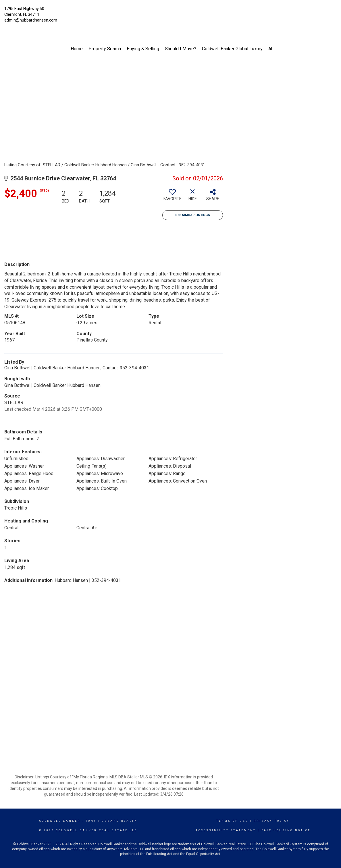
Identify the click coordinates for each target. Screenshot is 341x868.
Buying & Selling (143, 49)
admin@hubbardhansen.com (31, 20)
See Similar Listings (193, 215)
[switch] (172, 197)
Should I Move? (181, 49)
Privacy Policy (272, 821)
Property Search (105, 49)
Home (77, 49)
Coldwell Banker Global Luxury (232, 49)
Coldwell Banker (60, 821)
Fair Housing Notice (286, 830)
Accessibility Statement (226, 830)
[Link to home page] (171, 13)
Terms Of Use (232, 821)
